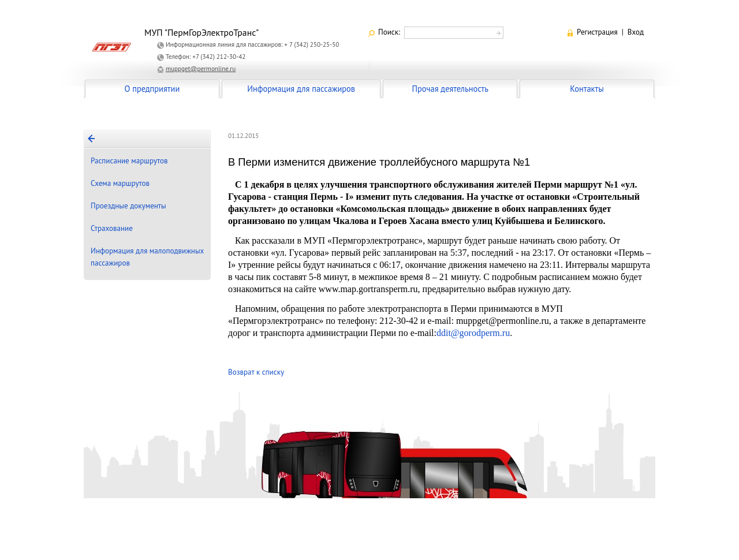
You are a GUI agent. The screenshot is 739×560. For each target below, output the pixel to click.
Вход (636, 32)
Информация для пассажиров (301, 89)
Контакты (587, 89)
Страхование (112, 228)
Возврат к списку (256, 372)
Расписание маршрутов (129, 161)
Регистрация (597, 32)
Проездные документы (128, 206)
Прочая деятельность (450, 89)
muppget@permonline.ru (201, 69)
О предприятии (152, 89)
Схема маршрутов (120, 183)
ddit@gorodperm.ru (473, 333)
